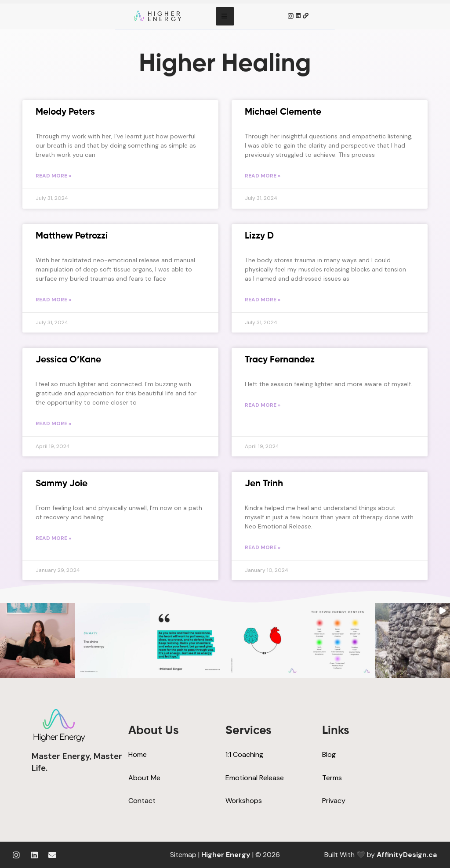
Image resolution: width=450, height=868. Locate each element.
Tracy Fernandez (280, 360)
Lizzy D (259, 236)
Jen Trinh (264, 484)
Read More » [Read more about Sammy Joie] (53, 538)
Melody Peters (65, 112)
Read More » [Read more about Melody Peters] (53, 176)
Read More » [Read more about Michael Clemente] (263, 176)
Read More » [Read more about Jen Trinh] (263, 547)
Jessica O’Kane (68, 360)
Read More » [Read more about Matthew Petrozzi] (53, 300)
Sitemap (183, 855)
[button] (38, 641)
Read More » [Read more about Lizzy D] (263, 300)
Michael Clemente (283, 112)
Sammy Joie (62, 484)
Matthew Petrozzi (72, 236)
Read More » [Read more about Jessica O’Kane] (53, 423)
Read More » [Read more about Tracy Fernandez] (263, 405)
